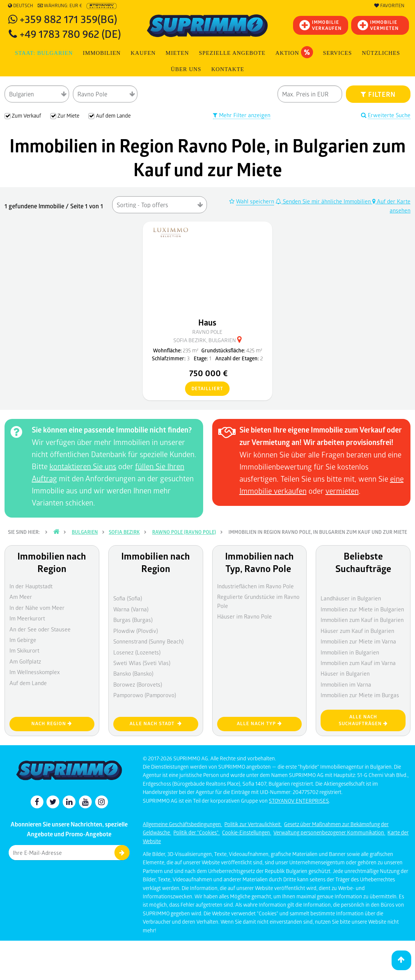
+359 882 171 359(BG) (68, 19)
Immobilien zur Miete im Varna (358, 641)
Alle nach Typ (259, 723)
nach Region (52, 723)
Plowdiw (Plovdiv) (136, 631)
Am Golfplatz (25, 661)
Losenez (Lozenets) (137, 652)
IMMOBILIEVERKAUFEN (321, 25)
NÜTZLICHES (381, 53)
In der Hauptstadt (31, 586)
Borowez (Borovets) (138, 684)
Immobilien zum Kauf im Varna (358, 663)
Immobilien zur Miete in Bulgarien (362, 609)
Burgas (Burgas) (133, 620)
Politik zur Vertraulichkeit (253, 824)
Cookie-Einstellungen (247, 832)
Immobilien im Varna (346, 684)
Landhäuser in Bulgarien (351, 598)
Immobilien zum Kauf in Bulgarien (362, 620)
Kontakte (228, 69)
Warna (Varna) (131, 609)
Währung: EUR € (60, 6)
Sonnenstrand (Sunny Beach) (148, 641)
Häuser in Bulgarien (345, 673)
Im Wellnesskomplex (35, 672)
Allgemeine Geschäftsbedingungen (182, 824)
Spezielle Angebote (232, 53)
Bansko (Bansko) (133, 673)
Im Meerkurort (27, 618)
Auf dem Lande (28, 683)
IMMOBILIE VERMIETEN (378, 25)
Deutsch (21, 6)
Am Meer (21, 597)
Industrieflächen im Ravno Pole (255, 586)
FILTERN (378, 94)
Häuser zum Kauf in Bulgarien (357, 631)
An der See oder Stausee (40, 629)
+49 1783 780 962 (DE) (70, 33)
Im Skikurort (24, 650)
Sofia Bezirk (124, 532)
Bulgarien (85, 532)
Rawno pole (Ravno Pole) (184, 532)
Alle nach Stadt (156, 723)
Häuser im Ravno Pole (245, 616)
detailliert (204, 389)
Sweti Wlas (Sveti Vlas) (142, 663)
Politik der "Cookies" (197, 832)
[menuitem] (228, 69)
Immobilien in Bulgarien (350, 652)
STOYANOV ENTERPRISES (299, 801)
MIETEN (177, 53)
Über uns (186, 69)
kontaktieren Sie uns (83, 466)
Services (337, 53)
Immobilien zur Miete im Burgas (360, 695)
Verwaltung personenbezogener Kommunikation (329, 832)
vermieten (342, 491)
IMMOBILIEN (102, 53)
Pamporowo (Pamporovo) (145, 695)
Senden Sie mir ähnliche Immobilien (324, 201)
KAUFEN (143, 53)
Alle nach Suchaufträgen (363, 720)
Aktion (294, 52)
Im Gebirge (23, 640)
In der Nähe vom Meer (37, 608)
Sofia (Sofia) (128, 598)
